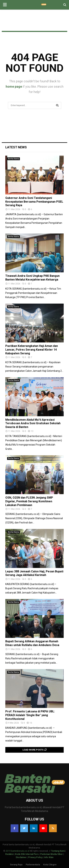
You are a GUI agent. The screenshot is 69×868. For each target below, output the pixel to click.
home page (14, 86)
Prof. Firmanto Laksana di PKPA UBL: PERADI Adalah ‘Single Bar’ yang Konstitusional (30, 715)
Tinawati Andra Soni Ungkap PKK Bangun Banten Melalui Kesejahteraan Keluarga (32, 278)
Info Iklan (49, 857)
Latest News (16, 147)
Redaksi (9, 854)
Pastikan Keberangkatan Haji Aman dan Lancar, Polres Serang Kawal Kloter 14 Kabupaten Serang (32, 350)
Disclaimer (21, 857)
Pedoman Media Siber (52, 854)
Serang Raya (16, 865)
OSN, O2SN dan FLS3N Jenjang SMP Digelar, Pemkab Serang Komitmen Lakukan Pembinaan (29, 501)
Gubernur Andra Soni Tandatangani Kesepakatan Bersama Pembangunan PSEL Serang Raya (34, 202)
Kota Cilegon (50, 865)
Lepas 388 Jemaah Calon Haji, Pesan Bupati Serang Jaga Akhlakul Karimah (34, 573)
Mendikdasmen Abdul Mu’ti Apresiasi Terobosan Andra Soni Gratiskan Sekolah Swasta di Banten (33, 423)
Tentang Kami (58, 851)
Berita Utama (13, 159)
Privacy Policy (35, 857)
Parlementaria (33, 865)
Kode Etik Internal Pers (27, 854)
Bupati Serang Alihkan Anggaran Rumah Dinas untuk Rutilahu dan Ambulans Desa (32, 643)
